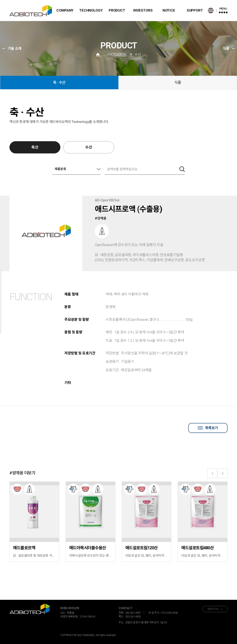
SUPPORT (195, 10)
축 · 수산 (59, 82)
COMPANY (65, 10)
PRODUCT (117, 10)
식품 (178, 82)
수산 (89, 147)
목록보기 (208, 428)
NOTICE (169, 10)
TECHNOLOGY (91, 10)
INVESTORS (143, 10)
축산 (35, 147)
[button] (212, 473)
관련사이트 (213, 609)
